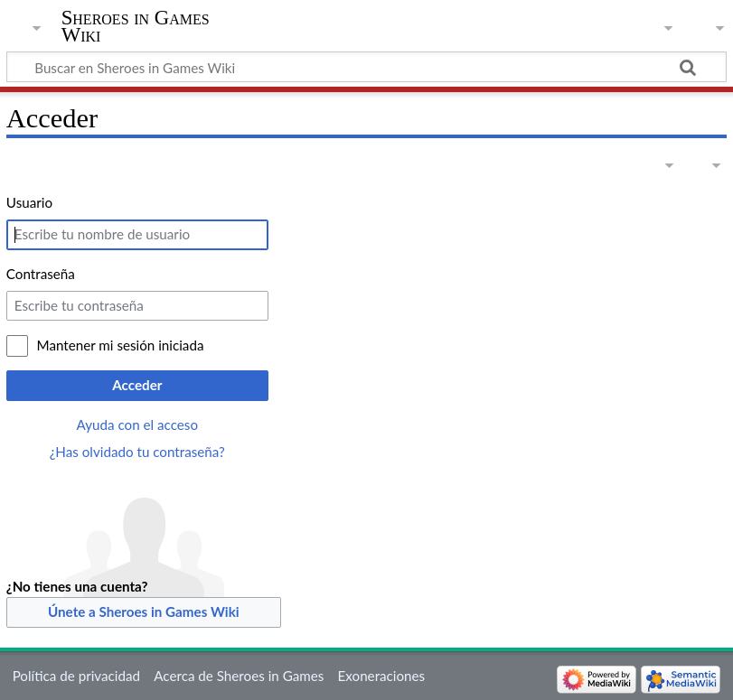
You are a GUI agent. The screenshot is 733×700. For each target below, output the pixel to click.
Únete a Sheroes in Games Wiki (144, 611)
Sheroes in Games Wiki (136, 26)
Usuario (29, 202)
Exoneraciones (382, 676)
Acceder (137, 385)
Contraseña (41, 274)
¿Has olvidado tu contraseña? (137, 452)
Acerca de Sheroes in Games (239, 676)
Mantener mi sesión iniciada (121, 345)
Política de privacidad (76, 676)
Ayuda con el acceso (137, 425)
